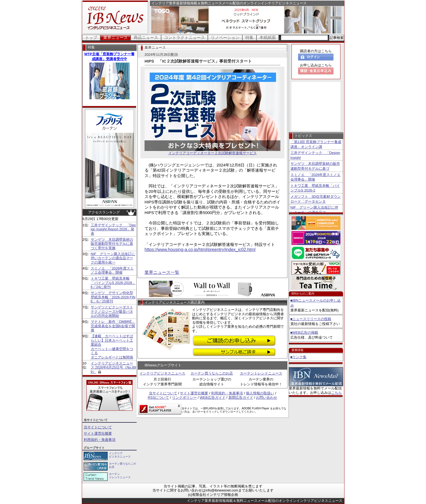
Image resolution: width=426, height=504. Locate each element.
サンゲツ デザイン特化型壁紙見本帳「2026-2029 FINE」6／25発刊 (113, 297)
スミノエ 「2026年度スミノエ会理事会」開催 (112, 270)
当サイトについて (98, 427)
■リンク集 (299, 357)
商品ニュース (146, 37)
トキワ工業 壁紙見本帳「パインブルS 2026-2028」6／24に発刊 (113, 283)
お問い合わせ (267, 398)
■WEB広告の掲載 (304, 333)
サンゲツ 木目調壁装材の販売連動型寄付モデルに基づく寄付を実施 (112, 244)
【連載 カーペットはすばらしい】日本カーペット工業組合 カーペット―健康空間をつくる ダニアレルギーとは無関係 (112, 347)
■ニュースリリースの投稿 (311, 319)
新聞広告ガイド (241, 398)
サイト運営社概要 (98, 433)
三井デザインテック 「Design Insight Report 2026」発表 (113, 229)
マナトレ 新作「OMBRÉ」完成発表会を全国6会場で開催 (113, 326)
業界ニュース (115, 37)
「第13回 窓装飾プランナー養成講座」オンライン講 (316, 144)
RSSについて (159, 398)
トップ (91, 37)
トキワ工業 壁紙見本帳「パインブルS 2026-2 (315, 188)
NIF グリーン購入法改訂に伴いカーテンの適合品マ (314, 210)
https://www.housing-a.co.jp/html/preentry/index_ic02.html (200, 250)
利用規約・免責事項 (100, 440)
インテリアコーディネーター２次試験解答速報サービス (212, 151)
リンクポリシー (184, 398)
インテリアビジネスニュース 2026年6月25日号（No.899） (113, 367)
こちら (336, 393)
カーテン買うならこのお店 (212, 373)
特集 (249, 37)
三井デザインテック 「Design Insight (315, 155)
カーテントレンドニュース (261, 373)
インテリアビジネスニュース (162, 373)
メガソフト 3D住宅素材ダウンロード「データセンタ (316, 199)
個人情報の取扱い (260, 393)
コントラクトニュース (184, 37)
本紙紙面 (268, 37)
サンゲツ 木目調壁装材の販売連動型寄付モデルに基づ (315, 166)
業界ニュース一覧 (162, 272)
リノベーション (225, 37)
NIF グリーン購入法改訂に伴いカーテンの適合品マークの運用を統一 (113, 258)
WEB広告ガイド (213, 398)
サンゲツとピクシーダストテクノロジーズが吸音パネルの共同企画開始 (112, 311)
